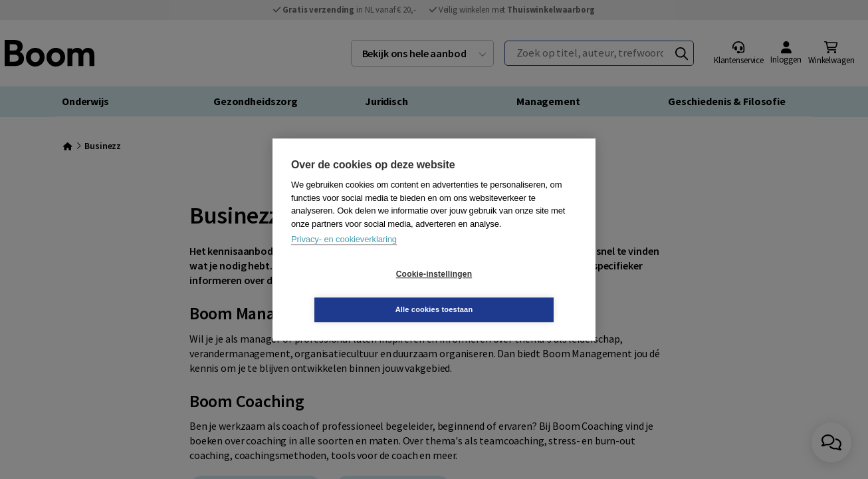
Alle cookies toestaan (513, 291)
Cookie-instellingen (355, 292)
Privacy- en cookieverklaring (344, 257)
